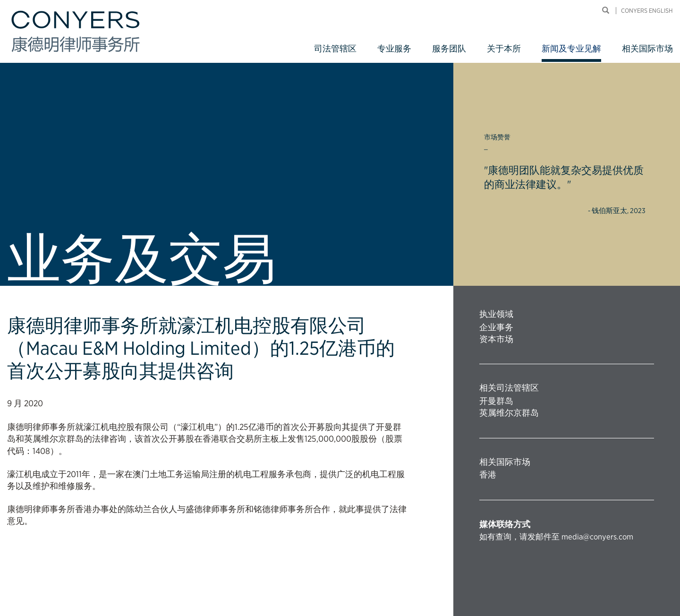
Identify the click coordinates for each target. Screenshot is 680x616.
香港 (488, 475)
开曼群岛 (496, 401)
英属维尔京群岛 (509, 413)
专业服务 (394, 48)
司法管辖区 (335, 48)
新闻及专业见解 (571, 48)
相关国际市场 (647, 48)
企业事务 (496, 327)
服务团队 (449, 48)
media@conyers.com (597, 537)
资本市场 (496, 339)
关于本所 (504, 48)
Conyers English (647, 11)
